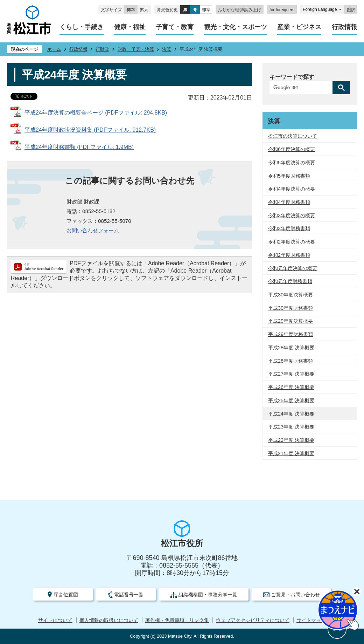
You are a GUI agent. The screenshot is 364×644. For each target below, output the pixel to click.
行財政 (102, 49)
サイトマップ (311, 620)
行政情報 (78, 49)
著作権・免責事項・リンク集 (177, 620)
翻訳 (351, 10)
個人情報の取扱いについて (109, 620)
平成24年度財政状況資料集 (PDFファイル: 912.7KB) (90, 130)
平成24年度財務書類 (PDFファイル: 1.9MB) (79, 147)
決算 (167, 49)
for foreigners (282, 10)
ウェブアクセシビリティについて (253, 620)
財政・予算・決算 (136, 49)
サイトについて (55, 620)
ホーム (54, 49)
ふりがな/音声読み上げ (240, 10)
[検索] (303, 88)
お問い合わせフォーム (93, 230)
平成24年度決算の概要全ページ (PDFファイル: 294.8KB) (96, 113)
